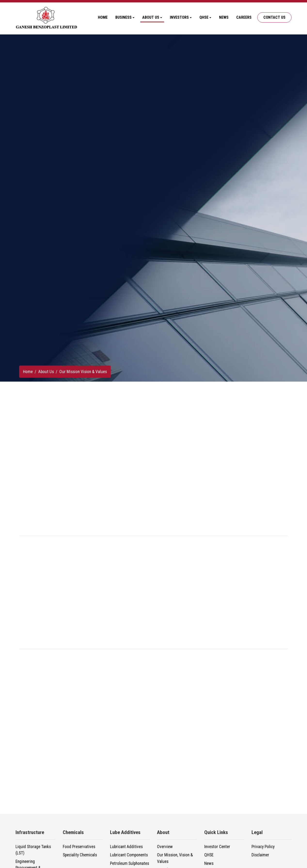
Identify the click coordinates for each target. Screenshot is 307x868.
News (224, 17)
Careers (244, 17)
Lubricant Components (129, 855)
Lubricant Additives (126, 847)
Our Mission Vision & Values (83, 372)
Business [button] (123, 17)
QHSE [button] (204, 17)
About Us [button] (151, 17)
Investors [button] (179, 17)
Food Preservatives (79, 847)
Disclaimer (260, 855)
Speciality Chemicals (80, 855)
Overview (165, 847)
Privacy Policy (263, 847)
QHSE (209, 855)
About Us (46, 372)
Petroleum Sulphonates (130, 863)
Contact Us (274, 17)
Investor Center (217, 847)
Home (103, 17)
